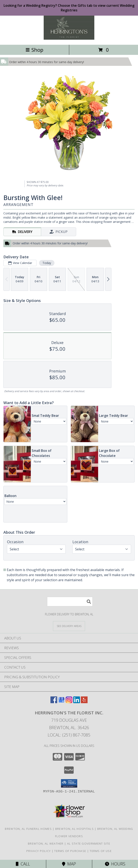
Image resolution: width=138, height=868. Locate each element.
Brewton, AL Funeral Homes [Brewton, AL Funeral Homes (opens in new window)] (28, 829)
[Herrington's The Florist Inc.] (69, 39)
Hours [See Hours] (115, 864)
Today (47, 263)
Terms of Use (101, 851)
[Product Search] (70, 602)
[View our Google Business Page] (61, 702)
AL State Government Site (89, 844)
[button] (69, 783)
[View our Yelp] (84, 702)
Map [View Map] (69, 864)
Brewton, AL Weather (46, 844)
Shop (34, 50)
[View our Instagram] (69, 702)
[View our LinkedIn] (77, 702)
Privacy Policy (39, 851)
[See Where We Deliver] (69, 626)
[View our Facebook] (54, 702)
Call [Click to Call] (23, 864)
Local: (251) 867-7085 (69, 735)
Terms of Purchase (70, 851)
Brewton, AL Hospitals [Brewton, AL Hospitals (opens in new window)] (74, 829)
